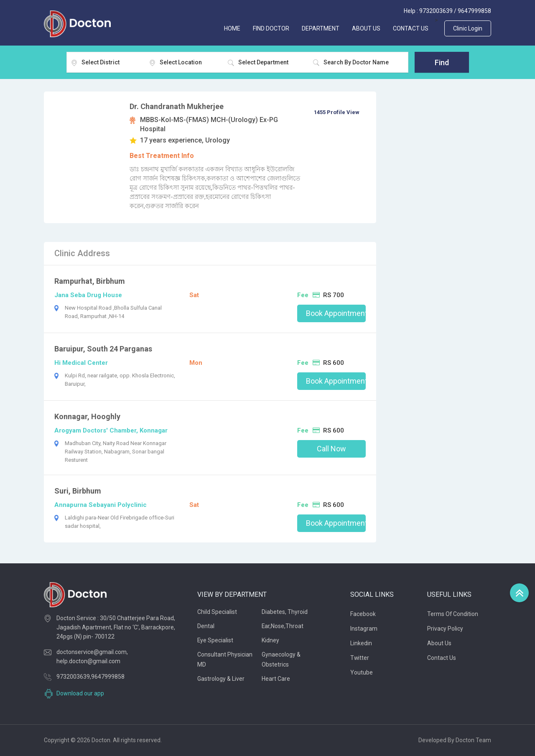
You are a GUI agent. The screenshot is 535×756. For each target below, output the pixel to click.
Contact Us (442, 658)
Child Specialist (217, 612)
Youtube (362, 672)
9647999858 (474, 11)
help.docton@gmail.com (88, 661)
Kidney (270, 640)
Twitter (360, 658)
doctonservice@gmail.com (92, 652)
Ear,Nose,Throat (283, 626)
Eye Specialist (215, 640)
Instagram (364, 629)
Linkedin (361, 643)
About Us (439, 643)
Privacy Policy (445, 629)
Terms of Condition (453, 614)
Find (442, 62)
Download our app (80, 693)
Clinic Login (468, 28)
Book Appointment (336, 313)
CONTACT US (411, 28)
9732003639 (436, 11)
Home (232, 28)
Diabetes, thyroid (285, 612)
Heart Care (276, 679)
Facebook (363, 614)
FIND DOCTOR (271, 28)
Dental (206, 626)
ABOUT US (366, 28)
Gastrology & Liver (221, 679)
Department (321, 28)
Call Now (331, 449)
